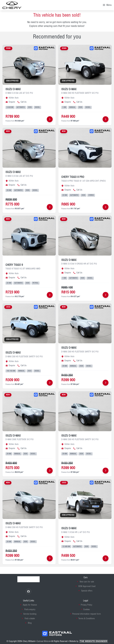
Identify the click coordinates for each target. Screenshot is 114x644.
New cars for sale (87, 582)
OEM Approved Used (87, 586)
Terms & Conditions (87, 619)
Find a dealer (30, 619)
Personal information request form (87, 614)
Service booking (30, 614)
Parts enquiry (30, 610)
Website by (88, 641)
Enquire (10, 102)
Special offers (87, 591)
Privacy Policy (86, 605)
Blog (30, 623)
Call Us (22, 102)
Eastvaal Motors (43, 641)
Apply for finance (30, 605)
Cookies (86, 610)
